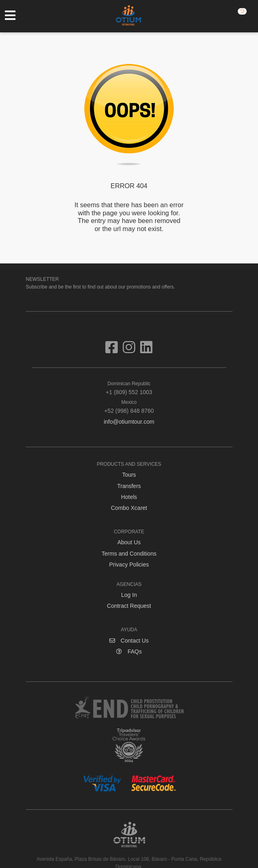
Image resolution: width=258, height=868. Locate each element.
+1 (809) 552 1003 (129, 388)
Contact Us (129, 641)
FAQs (129, 652)
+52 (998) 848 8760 (129, 406)
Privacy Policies (129, 565)
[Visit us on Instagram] (131, 350)
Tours (129, 475)
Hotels (129, 497)
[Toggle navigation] (14, 15)
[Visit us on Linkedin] (146, 350)
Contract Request (129, 606)
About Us (129, 542)
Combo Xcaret (129, 508)
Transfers (129, 486)
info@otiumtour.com (129, 422)
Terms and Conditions (129, 554)
